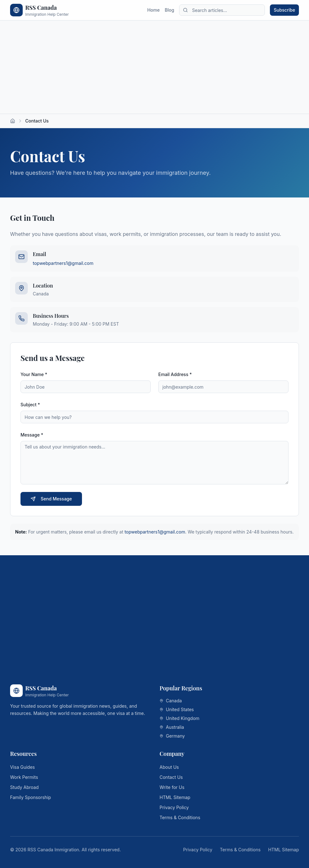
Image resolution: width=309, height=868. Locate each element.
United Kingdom (179, 718)
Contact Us (171, 777)
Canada (171, 701)
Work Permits (24, 777)
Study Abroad (24, 787)
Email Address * (175, 374)
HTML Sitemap (175, 797)
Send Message (51, 499)
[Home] (13, 121)
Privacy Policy (174, 807)
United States (177, 709)
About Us (169, 767)
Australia (172, 727)
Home (154, 10)
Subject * (30, 405)
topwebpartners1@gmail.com (63, 263)
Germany (172, 736)
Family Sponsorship (31, 797)
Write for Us (172, 787)
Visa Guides (22, 767)
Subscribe (284, 10)
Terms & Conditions (180, 817)
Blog (169, 10)
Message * (32, 435)
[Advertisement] (154, 67)
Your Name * (34, 374)
